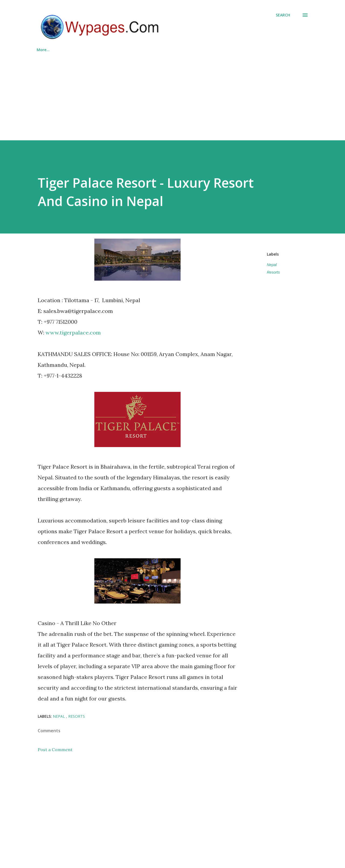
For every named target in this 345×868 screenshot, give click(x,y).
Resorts (273, 272)
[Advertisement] (172, 94)
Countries (159, 50)
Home (42, 50)
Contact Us (227, 50)
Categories (74, 50)
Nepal (272, 265)
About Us (192, 50)
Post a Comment (55, 750)
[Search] (283, 15)
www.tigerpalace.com (73, 332)
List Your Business (117, 50)
